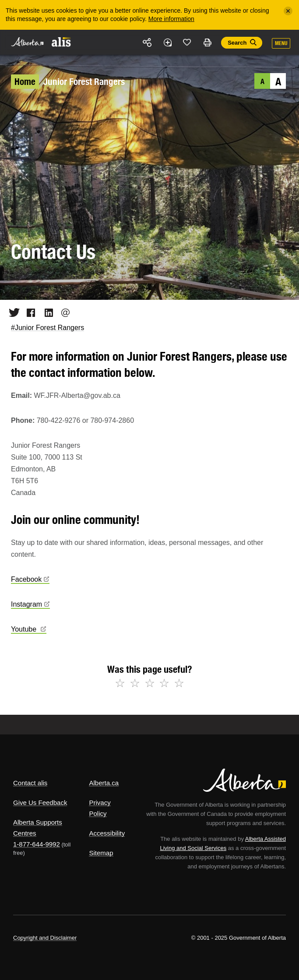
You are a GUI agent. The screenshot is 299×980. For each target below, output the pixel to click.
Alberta (28, 42)
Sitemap (101, 853)
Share (148, 42)
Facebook (28, 313)
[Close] (288, 11)
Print (207, 42)
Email (63, 313)
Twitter (11, 313)
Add (167, 42)
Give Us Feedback (40, 803)
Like (187, 42)
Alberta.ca (104, 783)
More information (171, 19)
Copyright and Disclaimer (45, 938)
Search (237, 43)
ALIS (61, 42)
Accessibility (107, 833)
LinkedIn (46, 313)
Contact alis (30, 783)
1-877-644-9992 (37, 844)
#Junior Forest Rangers (47, 328)
